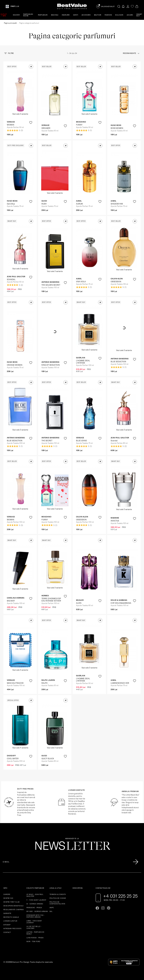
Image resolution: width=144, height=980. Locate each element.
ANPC (52, 908)
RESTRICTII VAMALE (11, 917)
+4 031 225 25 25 (120, 896)
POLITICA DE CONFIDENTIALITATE (57, 903)
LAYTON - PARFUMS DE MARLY (35, 933)
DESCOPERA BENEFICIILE (13, 906)
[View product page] (55, 95)
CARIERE (7, 894)
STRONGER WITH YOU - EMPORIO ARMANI (36, 916)
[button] (31, 67)
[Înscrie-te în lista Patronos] (136, 862)
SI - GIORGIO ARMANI (35, 904)
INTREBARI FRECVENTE (12, 929)
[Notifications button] (123, 6)
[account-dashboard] (128, 6)
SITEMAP (7, 925)
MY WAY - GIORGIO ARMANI (37, 911)
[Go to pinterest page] (109, 908)
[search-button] (119, 6)
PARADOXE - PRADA (34, 908)
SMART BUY (139, 15)
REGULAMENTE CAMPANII (14, 910)
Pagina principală (10, 23)
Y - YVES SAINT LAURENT (36, 900)
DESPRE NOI (8, 898)
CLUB (15, 6)
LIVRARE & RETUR (10, 921)
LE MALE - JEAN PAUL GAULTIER (35, 895)
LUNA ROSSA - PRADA (35, 938)
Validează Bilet (108, 7)
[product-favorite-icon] (31, 123)
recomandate (129, 53)
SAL (51, 911)
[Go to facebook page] (97, 908)
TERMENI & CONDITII (58, 894)
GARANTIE (7, 913)
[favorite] (132, 6)
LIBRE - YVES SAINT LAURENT (34, 922)
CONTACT (7, 932)
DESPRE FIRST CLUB (11, 902)
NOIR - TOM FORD (33, 941)
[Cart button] (137, 6)
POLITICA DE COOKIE (58, 898)
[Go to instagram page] (103, 908)
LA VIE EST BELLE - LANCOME (34, 927)
